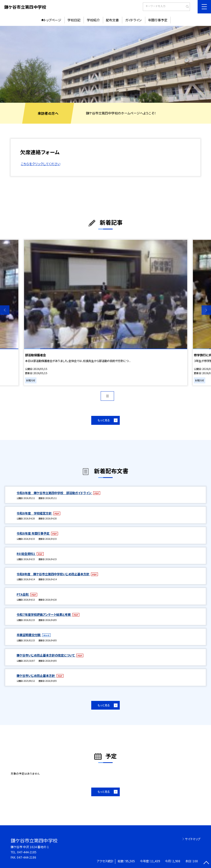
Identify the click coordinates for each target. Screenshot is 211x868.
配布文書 (112, 20)
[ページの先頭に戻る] (206, 863)
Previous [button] (5, 310)
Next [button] (206, 310)
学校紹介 (93, 20)
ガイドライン (134, 20)
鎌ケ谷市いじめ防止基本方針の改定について (46, 655)
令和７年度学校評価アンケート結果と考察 (44, 615)
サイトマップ (193, 839)
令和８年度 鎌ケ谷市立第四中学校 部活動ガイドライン (54, 493)
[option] (105, 64)
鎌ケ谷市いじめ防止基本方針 (36, 676)
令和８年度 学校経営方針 (34, 513)
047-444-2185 (27, 852)
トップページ (52, 20)
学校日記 (74, 20)
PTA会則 (23, 594)
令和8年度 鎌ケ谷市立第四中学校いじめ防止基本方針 (53, 574)
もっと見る (104, 420)
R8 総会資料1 (26, 554)
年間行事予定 (158, 20)
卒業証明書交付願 (29, 635)
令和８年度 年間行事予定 (33, 533)
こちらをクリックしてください (41, 164)
